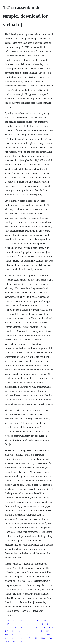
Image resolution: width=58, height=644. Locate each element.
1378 (7, 641)
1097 (21, 621)
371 (14, 621)
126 (20, 634)
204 (21, 641)
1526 (14, 628)
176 (27, 634)
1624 (14, 638)
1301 (34, 624)
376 (20, 631)
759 (34, 634)
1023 (21, 638)
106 (29, 638)
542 (21, 624)
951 (41, 634)
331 (29, 628)
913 (42, 624)
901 (34, 631)
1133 (43, 638)
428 (51, 638)
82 (27, 624)
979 (13, 634)
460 (14, 624)
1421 (43, 628)
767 (22, 628)
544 (49, 624)
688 (41, 631)
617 (6, 631)
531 (29, 621)
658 (14, 641)
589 (6, 634)
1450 (7, 621)
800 (13, 631)
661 (48, 631)
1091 (51, 628)
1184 (44, 621)
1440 (48, 634)
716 (27, 631)
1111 (6, 628)
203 (36, 628)
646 (6, 638)
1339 (36, 621)
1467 (7, 624)
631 (36, 638)
